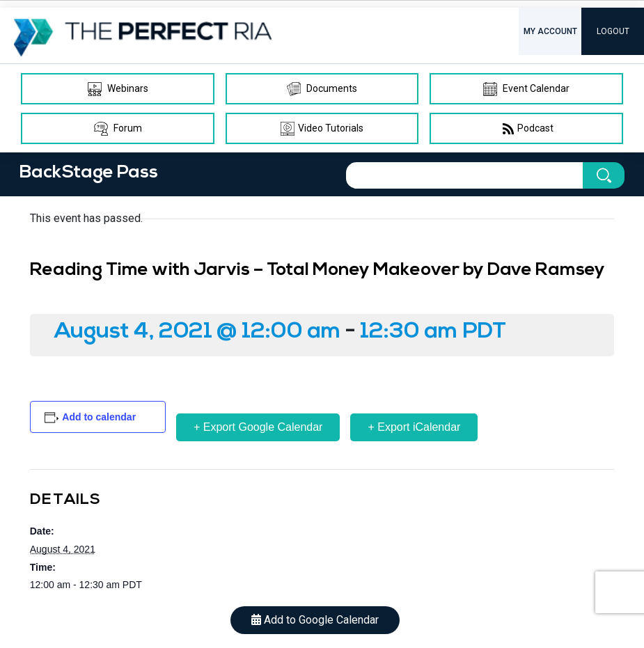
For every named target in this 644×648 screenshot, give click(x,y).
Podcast (527, 129)
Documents (322, 89)
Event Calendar (526, 89)
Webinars (118, 89)
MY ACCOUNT (550, 31)
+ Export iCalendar (414, 427)
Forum (118, 129)
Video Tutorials (322, 129)
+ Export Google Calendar (258, 427)
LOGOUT (613, 31)
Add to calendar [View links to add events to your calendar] (99, 417)
